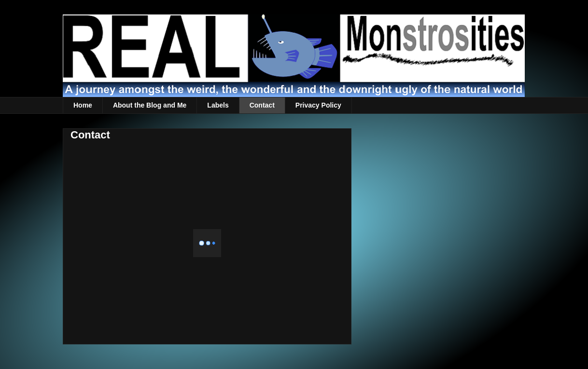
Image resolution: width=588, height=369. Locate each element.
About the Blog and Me (150, 105)
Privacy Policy (318, 105)
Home (83, 105)
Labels (218, 105)
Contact (262, 105)
